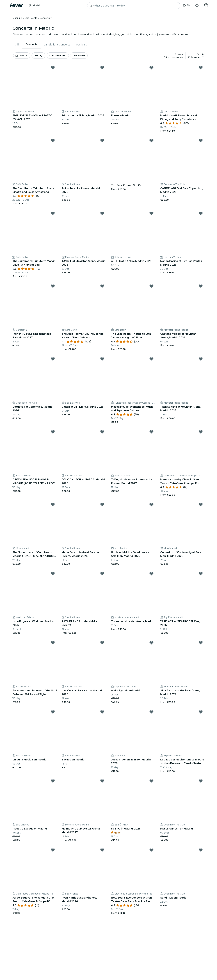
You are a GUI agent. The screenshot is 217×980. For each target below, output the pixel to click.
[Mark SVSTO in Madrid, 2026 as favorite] (151, 783)
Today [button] (42, 57)
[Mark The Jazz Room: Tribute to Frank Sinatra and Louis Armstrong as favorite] (53, 143)
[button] (46, 19)
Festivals (81, 46)
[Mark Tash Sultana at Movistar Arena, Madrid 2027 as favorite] (201, 361)
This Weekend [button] (64, 57)
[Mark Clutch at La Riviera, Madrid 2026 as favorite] (102, 361)
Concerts (31, 46)
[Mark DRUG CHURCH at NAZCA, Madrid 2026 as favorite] (102, 434)
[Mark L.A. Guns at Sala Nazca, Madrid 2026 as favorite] (102, 645)
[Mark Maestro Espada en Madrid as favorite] (53, 783)
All (17, 46)
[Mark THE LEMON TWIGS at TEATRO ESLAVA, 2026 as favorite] (53, 70)
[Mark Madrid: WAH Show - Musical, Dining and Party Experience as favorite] (201, 70)
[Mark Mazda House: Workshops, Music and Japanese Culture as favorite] (151, 361)
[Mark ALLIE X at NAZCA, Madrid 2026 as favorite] (151, 216)
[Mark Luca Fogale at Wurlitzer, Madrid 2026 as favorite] (53, 576)
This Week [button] (86, 57)
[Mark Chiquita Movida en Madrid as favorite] (53, 714)
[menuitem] (17, 46)
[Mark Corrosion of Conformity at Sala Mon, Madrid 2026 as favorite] (201, 507)
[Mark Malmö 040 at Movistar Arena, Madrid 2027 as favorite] (102, 783)
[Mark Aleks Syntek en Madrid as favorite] (151, 645)
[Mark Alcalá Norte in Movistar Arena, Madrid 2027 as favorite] (201, 645)
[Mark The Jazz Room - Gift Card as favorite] (151, 143)
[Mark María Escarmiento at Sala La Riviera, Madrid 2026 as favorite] (102, 507)
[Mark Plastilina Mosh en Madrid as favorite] (201, 783)
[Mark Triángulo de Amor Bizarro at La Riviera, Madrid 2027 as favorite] (151, 434)
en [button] (186, 6)
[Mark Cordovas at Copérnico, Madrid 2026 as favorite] (53, 361)
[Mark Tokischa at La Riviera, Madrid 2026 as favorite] (102, 143)
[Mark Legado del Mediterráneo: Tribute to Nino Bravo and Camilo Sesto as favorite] (201, 714)
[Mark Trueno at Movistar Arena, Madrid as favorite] (151, 576)
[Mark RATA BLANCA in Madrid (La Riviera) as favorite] (102, 576)
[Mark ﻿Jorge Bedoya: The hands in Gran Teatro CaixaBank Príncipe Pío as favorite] (53, 852)
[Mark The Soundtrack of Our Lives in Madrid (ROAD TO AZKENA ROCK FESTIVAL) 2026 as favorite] (53, 507)
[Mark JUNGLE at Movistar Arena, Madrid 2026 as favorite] (102, 216)
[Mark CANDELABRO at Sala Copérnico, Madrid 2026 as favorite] (201, 143)
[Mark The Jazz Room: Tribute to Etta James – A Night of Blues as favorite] (151, 288)
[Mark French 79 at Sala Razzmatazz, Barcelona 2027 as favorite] (53, 288)
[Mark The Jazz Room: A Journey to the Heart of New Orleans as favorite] (102, 288)
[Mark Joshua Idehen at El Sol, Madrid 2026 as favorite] (151, 714)
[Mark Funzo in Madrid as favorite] (151, 70)
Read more (181, 36)
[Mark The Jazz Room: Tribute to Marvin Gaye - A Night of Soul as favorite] (53, 216)
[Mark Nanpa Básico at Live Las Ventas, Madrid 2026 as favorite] (201, 216)
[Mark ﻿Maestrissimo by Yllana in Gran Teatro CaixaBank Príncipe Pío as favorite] (201, 434)
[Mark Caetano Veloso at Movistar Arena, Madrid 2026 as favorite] (201, 288)
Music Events (30, 19)
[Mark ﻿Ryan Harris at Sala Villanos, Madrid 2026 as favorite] (102, 852)
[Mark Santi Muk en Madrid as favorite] (201, 852)
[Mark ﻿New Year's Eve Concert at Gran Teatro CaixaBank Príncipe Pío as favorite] (151, 852)
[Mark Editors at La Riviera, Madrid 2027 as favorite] (102, 70)
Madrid (16, 19)
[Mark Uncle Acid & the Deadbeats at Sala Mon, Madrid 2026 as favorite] (151, 507)
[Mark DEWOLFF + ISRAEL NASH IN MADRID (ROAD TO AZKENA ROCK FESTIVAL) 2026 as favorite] (53, 434)
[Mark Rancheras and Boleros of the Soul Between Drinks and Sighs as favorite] (53, 645)
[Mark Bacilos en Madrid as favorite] (102, 714)
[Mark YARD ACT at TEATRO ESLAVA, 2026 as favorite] (201, 576)
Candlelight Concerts (57, 46)
